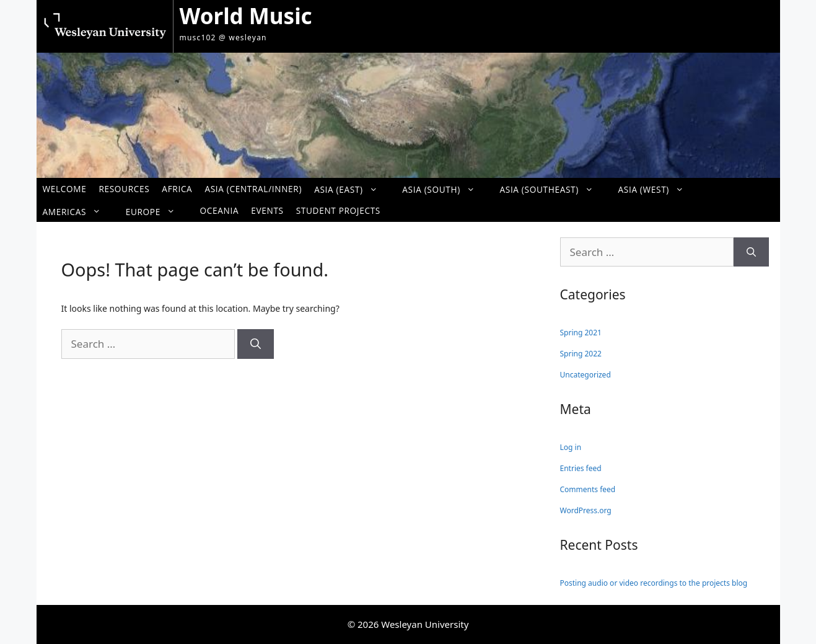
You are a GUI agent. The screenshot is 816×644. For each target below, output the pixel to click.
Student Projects (338, 210)
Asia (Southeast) (552, 189)
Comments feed (588, 489)
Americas (78, 211)
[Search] (256, 344)
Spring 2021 (581, 333)
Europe (157, 211)
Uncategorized (586, 375)
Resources (124, 189)
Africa (177, 189)
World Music (246, 16)
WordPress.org (586, 510)
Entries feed (581, 468)
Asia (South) (445, 189)
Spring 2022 (581, 354)
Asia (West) (657, 189)
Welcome (65, 189)
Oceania (220, 210)
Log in (571, 447)
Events (267, 210)
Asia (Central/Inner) (253, 189)
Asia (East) (352, 189)
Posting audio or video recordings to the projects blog (654, 583)
